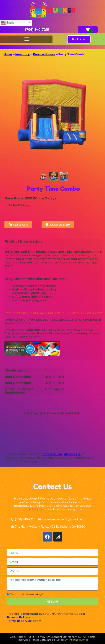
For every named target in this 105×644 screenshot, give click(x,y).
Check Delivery (58, 225)
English (9, 23)
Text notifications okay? (27, 594)
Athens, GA (72, 454)
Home (8, 54)
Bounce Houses (44, 54)
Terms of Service (19, 621)
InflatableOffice (79, 640)
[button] (79, 39)
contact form (32, 509)
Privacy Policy (17, 617)
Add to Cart (18, 225)
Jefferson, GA (52, 454)
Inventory (23, 54)
